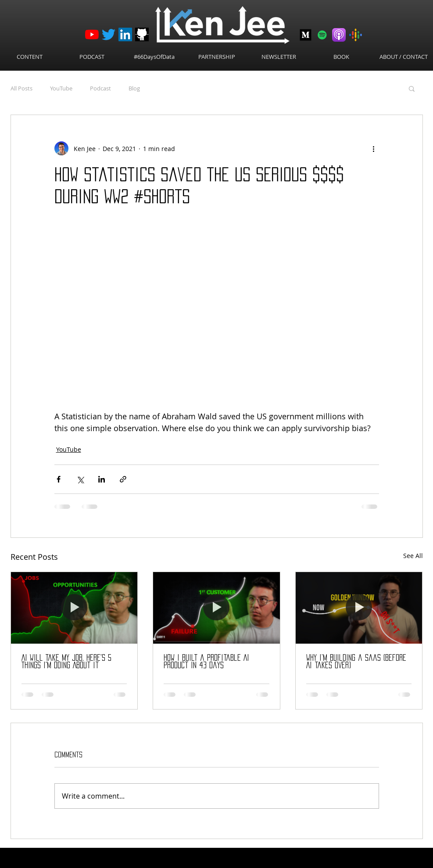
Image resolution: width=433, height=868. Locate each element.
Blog (134, 88)
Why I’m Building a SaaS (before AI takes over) (356, 661)
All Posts (21, 88)
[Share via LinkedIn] (102, 479)
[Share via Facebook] (59, 479)
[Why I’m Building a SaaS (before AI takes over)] (359, 608)
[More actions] (374, 148)
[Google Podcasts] (356, 35)
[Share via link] (123, 479)
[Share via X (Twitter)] (80, 479)
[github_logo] (142, 34)
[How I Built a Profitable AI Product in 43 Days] (216, 608)
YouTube (61, 88)
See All (413, 556)
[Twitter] (109, 34)
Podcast (100, 88)
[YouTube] (92, 34)
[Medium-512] (306, 35)
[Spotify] (322, 35)
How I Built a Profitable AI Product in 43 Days (206, 661)
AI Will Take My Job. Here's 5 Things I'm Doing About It (66, 661)
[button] (412, 88)
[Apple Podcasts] (339, 35)
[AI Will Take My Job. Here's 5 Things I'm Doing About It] (74, 608)
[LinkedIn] (125, 34)
